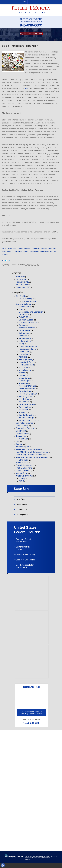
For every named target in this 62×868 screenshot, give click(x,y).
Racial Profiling (26, 299)
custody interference (28, 322)
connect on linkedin (34, 828)
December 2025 (23, 287)
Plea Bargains (22, 460)
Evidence (23, 336)
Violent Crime (22, 473)
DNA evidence (22, 434)
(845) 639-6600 (31, 728)
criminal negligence (24, 423)
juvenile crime (25, 370)
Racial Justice (22, 463)
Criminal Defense (24, 304)
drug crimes (21, 436)
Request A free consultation (31, 34)
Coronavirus (24, 315)
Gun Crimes (24, 351)
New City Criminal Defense (28, 449)
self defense (24, 399)
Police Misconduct (27, 389)
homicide (23, 357)
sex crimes (24, 402)
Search (42, 2)
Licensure (23, 375)
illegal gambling (26, 359)
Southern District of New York (26, 543)
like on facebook (33, 815)
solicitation (24, 410)
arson (21, 309)
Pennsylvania (23, 516)
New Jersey (23, 505)
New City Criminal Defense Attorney (32, 452)
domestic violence (27, 328)
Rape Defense (25, 391)
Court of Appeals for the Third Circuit (28, 571)
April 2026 (20, 277)
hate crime (24, 354)
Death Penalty (22, 426)
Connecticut (23, 511)
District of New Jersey (29, 558)
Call (30, 2)
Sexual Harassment (25, 465)
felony (22, 344)
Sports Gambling (27, 415)
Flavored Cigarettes (28, 346)
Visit (38, 2)
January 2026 (22, 285)
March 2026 (21, 279)
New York (21, 500)
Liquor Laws (24, 378)
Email (34, 2)
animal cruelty (25, 307)
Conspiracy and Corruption (31, 312)
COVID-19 (24, 317)
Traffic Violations (23, 470)
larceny (22, 373)
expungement (25, 338)
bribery (22, 478)
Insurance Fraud (26, 365)
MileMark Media (46, 863)
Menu (24, 2)
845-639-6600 (31, 25)
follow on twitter (33, 821)
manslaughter (25, 381)
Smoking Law (25, 407)
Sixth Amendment (27, 404)
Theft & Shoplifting (24, 468)
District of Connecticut (29, 564)
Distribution (21, 431)
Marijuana (23, 383)
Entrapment (24, 333)
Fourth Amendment (28, 349)
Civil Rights (21, 296)
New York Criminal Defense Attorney (32, 457)
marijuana (23, 439)
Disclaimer (27, 864)
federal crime (25, 341)
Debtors (23, 325)
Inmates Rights (23, 447)
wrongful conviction (28, 420)
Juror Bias (24, 367)
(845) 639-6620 (45, 763)
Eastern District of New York (25, 551)
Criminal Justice (26, 320)
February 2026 (22, 282)
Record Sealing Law (28, 394)
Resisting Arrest (26, 396)
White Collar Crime (24, 476)
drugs (27, 88)
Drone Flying (25, 330)
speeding (23, 412)
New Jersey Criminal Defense (29, 455)
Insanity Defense (27, 362)
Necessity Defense (27, 386)
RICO (21, 481)
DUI (17, 441)
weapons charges (27, 418)
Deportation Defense (25, 428)
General (19, 444)
